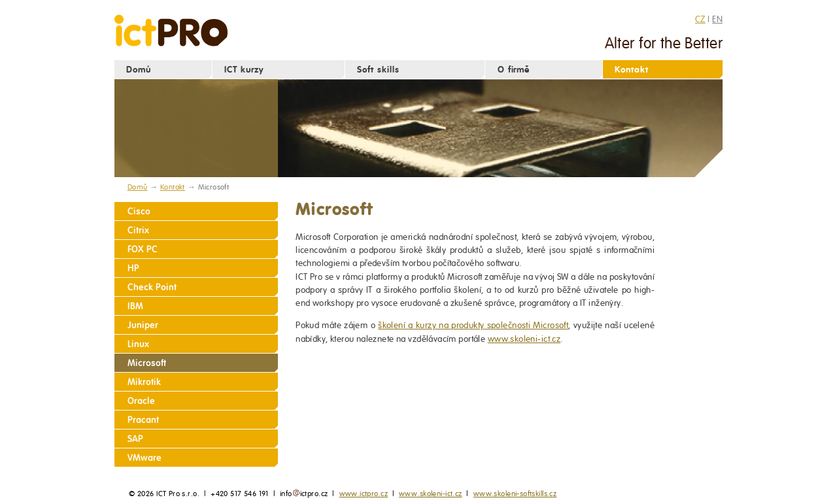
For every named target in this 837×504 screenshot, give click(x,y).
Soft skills (378, 70)
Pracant (143, 420)
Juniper (143, 325)
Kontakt (632, 70)
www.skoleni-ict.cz (524, 339)
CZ (700, 19)
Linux (138, 344)
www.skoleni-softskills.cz (515, 494)
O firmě (514, 70)
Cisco (139, 211)
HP (133, 268)
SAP (135, 439)
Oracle (141, 401)
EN (717, 19)
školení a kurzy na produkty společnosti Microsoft (473, 325)
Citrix (138, 230)
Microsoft (147, 363)
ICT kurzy (244, 70)
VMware (145, 458)
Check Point (152, 287)
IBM (135, 306)
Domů (139, 70)
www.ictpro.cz (364, 494)
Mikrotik (144, 382)
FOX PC (143, 249)
